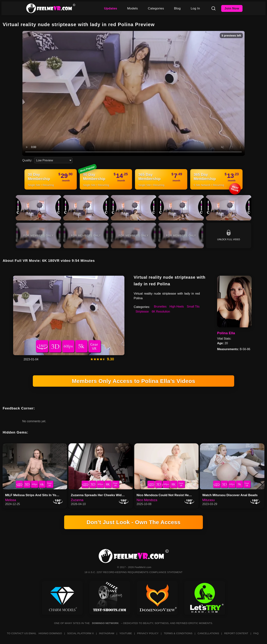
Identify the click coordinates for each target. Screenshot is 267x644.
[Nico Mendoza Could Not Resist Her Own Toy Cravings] (167, 466)
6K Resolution (161, 312)
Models (133, 8)
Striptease (142, 312)
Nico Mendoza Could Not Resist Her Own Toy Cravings (166, 495)
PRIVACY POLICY (148, 633)
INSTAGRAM (107, 633)
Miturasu (209, 500)
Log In (195, 8)
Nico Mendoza (147, 500)
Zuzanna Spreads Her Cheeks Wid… (98, 495)
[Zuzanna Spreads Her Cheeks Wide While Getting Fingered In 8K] (101, 466)
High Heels (177, 307)
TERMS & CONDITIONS (178, 633)
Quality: (27, 160)
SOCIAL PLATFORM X (80, 633)
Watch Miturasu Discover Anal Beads (230, 495)
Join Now (232, 8)
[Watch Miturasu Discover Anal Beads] (232, 466)
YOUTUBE (126, 633)
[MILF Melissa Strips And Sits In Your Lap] (35, 466)
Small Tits (193, 307)
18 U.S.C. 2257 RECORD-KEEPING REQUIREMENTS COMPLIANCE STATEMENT (134, 572)
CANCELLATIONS (208, 633)
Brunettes (160, 307)
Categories (156, 8)
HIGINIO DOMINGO (50, 633)
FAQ (256, 633)
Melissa (10, 500)
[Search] (213, 8)
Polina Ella (226, 333)
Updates (111, 8)
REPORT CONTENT (236, 633)
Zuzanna (77, 500)
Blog (177, 8)
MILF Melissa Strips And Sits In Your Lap (34, 495)
